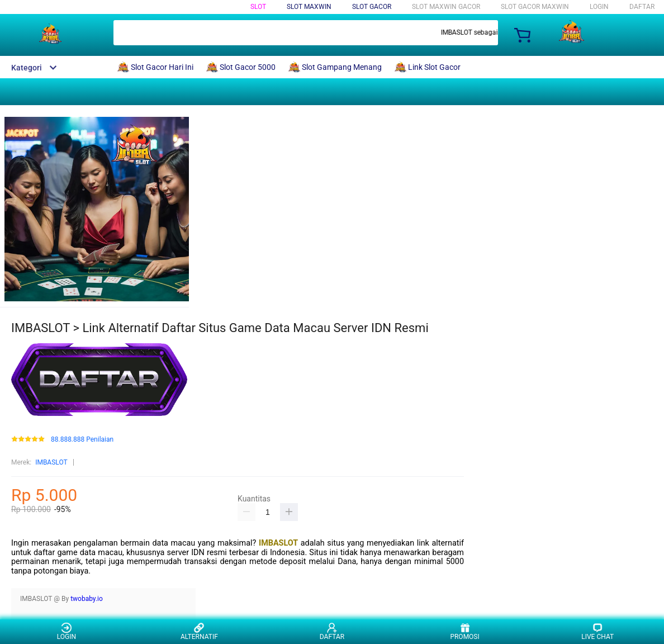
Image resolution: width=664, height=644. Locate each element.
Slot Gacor (372, 7)
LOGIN (599, 7)
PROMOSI (464, 631)
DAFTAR (642, 7)
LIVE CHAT (597, 631)
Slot (258, 7)
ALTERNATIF (199, 631)
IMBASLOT (51, 462)
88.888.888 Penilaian (82, 440)
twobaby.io (87, 599)
